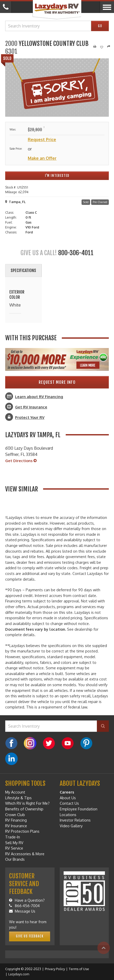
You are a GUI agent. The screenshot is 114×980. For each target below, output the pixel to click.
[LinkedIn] (11, 759)
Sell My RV (14, 843)
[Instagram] (30, 743)
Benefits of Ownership (24, 809)
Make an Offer (42, 158)
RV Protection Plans (22, 831)
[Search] (103, 726)
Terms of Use (79, 969)
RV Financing (16, 820)
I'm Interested (57, 176)
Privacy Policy (55, 969)
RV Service (14, 848)
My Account (15, 792)
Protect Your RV (30, 417)
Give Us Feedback (30, 936)
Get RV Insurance (31, 407)
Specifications (23, 270)
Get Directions (21, 461)
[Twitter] (49, 743)
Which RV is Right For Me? (27, 803)
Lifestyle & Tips (18, 798)
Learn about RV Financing (39, 397)
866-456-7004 (24, 906)
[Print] (95, 47)
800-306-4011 (76, 253)
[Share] (109, 47)
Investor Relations (75, 820)
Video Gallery (71, 826)
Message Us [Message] (22, 911)
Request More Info (57, 382)
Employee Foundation (79, 809)
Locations (68, 815)
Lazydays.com (19, 974)
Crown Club (15, 815)
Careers (67, 792)
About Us (68, 798)
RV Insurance (16, 826)
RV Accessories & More (25, 854)
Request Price (42, 140)
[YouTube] (68, 743)
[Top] (104, 948)
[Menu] (107, 7)
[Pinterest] (86, 743)
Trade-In (13, 837)
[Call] (6, 7)
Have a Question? (27, 900)
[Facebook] (11, 743)
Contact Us (69, 803)
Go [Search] (100, 26)
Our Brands (15, 859)
